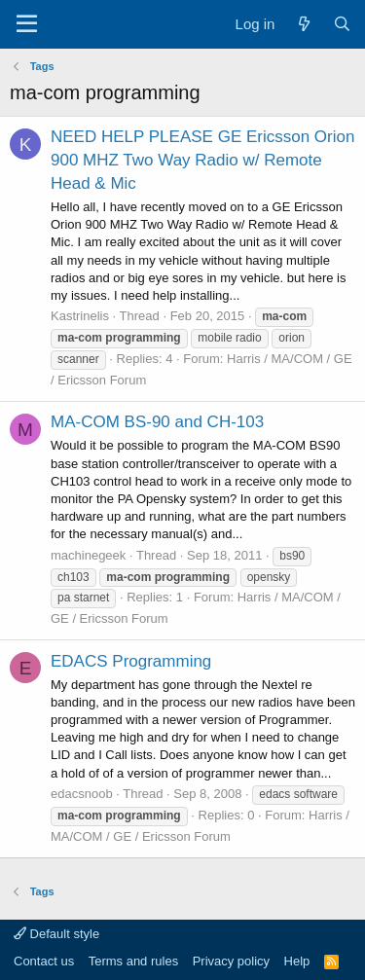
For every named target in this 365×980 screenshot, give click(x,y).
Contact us (44, 961)
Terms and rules (133, 961)
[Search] (342, 24)
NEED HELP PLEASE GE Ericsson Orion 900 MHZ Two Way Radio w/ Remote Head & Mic (202, 160)
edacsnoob (82, 794)
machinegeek (88, 555)
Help (297, 961)
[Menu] (27, 24)
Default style (56, 934)
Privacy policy (231, 961)
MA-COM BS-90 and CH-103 (157, 422)
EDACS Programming (131, 661)
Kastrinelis (80, 316)
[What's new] (303, 24)
